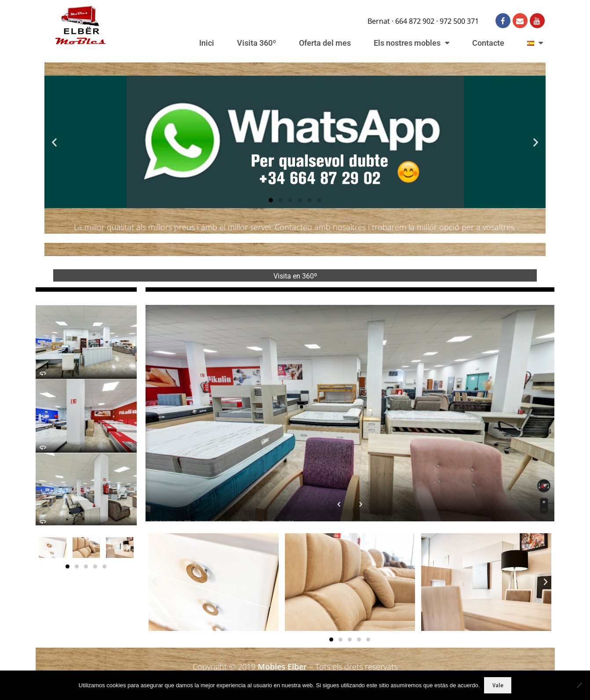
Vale (498, 685)
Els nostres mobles (412, 43)
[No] (579, 685)
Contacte (488, 43)
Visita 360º (257, 43)
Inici (207, 43)
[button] (54, 142)
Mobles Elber (282, 667)
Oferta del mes (325, 43)
